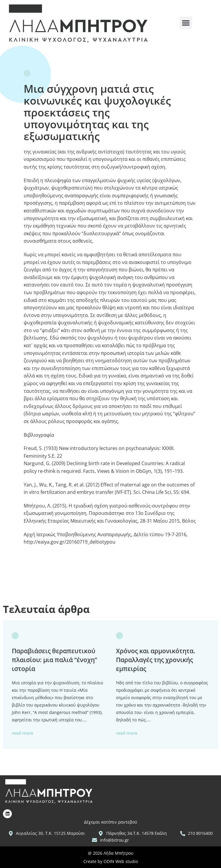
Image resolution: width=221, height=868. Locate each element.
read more (22, 733)
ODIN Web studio (121, 861)
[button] (186, 23)
